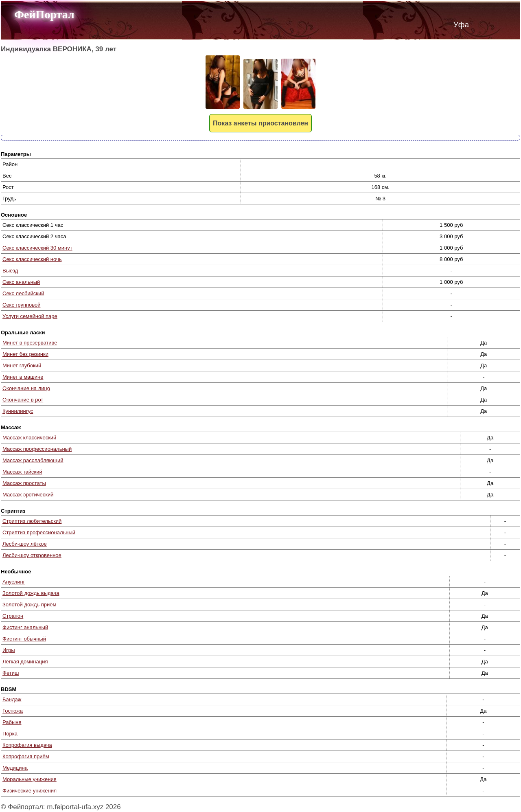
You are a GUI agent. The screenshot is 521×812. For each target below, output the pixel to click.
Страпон (13, 616)
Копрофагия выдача (27, 745)
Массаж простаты (24, 483)
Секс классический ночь (32, 259)
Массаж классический (29, 438)
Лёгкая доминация (25, 662)
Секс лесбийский (23, 293)
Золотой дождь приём (29, 605)
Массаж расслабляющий (33, 460)
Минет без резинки (25, 354)
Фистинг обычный (24, 639)
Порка (10, 734)
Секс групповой (21, 305)
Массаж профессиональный (37, 449)
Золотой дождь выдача (31, 593)
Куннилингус (18, 411)
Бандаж (12, 699)
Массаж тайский (22, 472)
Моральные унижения (30, 779)
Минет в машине (23, 377)
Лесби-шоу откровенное (32, 555)
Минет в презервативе (30, 343)
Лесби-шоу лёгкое (25, 544)
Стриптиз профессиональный (39, 532)
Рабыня (12, 722)
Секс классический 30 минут (37, 248)
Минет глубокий (22, 365)
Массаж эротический (28, 495)
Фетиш (11, 673)
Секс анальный (21, 282)
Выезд (10, 271)
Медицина (15, 768)
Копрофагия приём (26, 756)
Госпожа (13, 711)
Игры (9, 650)
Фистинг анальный (25, 627)
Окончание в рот (23, 400)
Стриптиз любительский (32, 521)
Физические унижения (30, 791)
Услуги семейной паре (30, 316)
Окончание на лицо (26, 388)
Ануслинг (14, 582)
